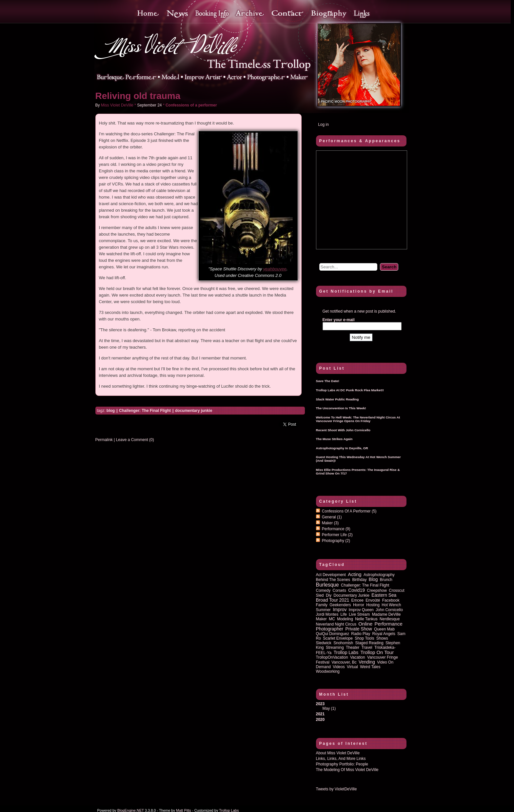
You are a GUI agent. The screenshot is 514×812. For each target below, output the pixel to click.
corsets (339, 590)
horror (359, 605)
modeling (345, 619)
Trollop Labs (346, 653)
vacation (358, 657)
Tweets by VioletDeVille (336, 789)
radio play (361, 634)
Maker (330, 523)
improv (340, 610)
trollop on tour (377, 652)
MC (332, 619)
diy (329, 595)
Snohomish (343, 643)
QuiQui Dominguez (333, 634)
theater (353, 648)
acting (355, 574)
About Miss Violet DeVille (338, 753)
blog (111, 411)
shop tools (364, 638)
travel (367, 648)
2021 (320, 714)
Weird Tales (370, 667)
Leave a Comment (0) (135, 440)
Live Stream (359, 614)
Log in (323, 125)
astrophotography (379, 575)
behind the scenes (333, 580)
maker (321, 619)
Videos (339, 667)
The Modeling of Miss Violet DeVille (347, 770)
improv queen (361, 610)
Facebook (391, 600)
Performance (336, 529)
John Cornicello (389, 610)
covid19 (356, 590)
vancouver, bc (344, 662)
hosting (373, 605)
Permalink (104, 440)
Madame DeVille (386, 614)
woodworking (328, 671)
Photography (336, 541)
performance (389, 624)
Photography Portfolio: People (342, 764)
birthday (359, 580)
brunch (386, 580)
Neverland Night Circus (336, 624)
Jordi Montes (327, 614)
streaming (335, 648)
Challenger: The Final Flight (145, 411)
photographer (330, 629)
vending (367, 662)
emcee (357, 600)
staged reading (369, 643)
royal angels (384, 634)
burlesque (327, 585)
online (365, 624)
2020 (320, 720)
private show (358, 629)
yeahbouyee (275, 269)
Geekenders (340, 605)
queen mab (384, 629)
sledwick (324, 643)
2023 (361, 706)
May (326, 708)
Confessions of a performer (191, 105)
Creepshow (377, 590)
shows (382, 638)
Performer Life (337, 535)
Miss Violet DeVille (117, 105)
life (344, 614)
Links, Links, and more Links (341, 759)
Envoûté (373, 600)
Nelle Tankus (366, 619)
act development (331, 575)
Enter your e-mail (339, 320)
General (332, 517)
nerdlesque (390, 619)
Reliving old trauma (138, 96)
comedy (323, 590)
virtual (352, 667)
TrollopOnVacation (332, 657)
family (322, 605)
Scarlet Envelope (338, 638)
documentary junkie (194, 411)
